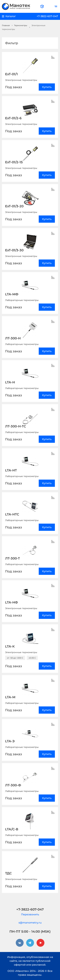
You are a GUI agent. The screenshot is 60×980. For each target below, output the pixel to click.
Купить (47, 87)
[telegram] (30, 943)
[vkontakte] (20, 943)
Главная (6, 25)
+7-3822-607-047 (47, 16)
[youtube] (40, 943)
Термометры (21, 25)
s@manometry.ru (30, 923)
